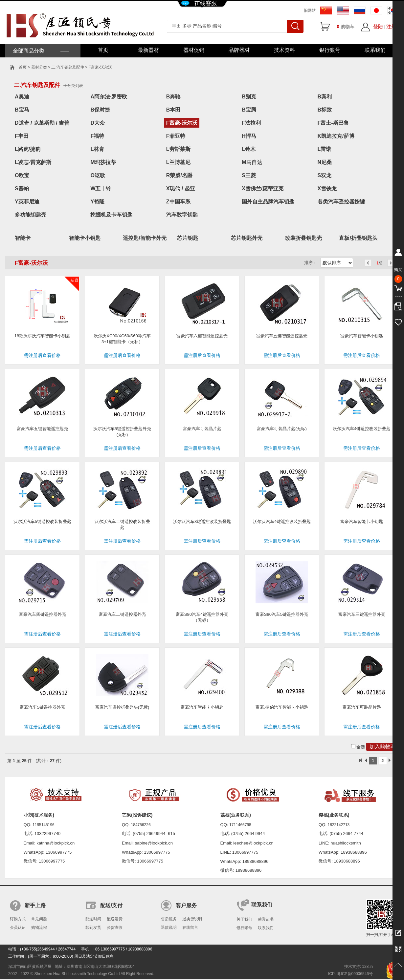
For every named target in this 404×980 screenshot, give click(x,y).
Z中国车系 (178, 202)
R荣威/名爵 (179, 175)
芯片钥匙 (188, 238)
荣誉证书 (266, 919)
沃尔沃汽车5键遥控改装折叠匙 (42, 521)
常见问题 (39, 919)
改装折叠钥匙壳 (303, 238)
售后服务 (169, 919)
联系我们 (375, 50)
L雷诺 (325, 149)
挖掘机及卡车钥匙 (111, 215)
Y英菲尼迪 (27, 202)
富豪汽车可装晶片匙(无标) (282, 429)
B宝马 (22, 110)
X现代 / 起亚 (181, 188)
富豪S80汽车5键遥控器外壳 (282, 614)
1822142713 (339, 825)
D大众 (98, 123)
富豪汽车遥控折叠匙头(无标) (122, 707)
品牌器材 (239, 50)
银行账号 (330, 50)
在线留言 (190, 928)
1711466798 (240, 825)
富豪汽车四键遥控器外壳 (43, 614)
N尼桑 (325, 162)
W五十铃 (101, 188)
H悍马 (249, 136)
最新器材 (148, 50)
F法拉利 (251, 123)
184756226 (141, 825)
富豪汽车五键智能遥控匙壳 (282, 336)
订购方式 (18, 919)
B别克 (249, 97)
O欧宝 (22, 175)
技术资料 (284, 50)
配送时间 (93, 919)
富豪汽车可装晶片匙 (202, 429)
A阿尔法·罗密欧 (109, 97)
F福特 (97, 136)
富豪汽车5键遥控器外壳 (42, 707)
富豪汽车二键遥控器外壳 (122, 614)
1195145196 (44, 825)
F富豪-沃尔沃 (182, 123)
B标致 (325, 110)
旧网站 (310, 10)
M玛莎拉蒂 (103, 162)
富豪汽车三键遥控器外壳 (362, 614)
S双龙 (325, 175)
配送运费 (115, 919)
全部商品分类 (40, 51)
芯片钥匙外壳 (247, 238)
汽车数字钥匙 (182, 215)
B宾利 (325, 97)
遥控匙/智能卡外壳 (145, 238)
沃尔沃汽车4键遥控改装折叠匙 (362, 429)
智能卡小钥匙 (85, 238)
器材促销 (194, 50)
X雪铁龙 (327, 188)
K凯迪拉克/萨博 (336, 136)
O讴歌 (98, 175)
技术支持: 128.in (359, 967)
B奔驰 (173, 97)
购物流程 (39, 928)
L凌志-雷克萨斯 (33, 162)
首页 (103, 50)
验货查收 (115, 928)
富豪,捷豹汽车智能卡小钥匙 (282, 707)
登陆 (378, 26)
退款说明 (169, 928)
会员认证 (18, 928)
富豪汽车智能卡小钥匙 (362, 336)
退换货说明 (192, 919)
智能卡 (23, 238)
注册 (391, 26)
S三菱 (249, 175)
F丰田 (22, 136)
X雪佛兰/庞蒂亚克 (263, 188)
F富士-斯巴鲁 (333, 123)
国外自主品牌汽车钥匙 (268, 202)
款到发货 (93, 928)
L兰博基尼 (178, 162)
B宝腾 (249, 110)
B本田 (173, 110)
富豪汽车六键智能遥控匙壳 (202, 336)
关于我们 (244, 919)
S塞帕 (22, 188)
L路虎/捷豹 (28, 149)
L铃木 (249, 149)
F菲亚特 (176, 136)
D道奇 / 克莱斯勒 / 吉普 (42, 123)
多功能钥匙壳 (31, 215)
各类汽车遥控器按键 (341, 202)
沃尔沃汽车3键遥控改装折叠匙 (202, 521)
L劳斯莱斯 (178, 149)
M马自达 (252, 162)
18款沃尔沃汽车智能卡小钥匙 (42, 336)
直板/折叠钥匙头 (358, 238)
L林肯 (97, 149)
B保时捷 (100, 110)
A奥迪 (22, 97)
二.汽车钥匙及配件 (67, 67)
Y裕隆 (97, 202)
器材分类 (39, 67)
